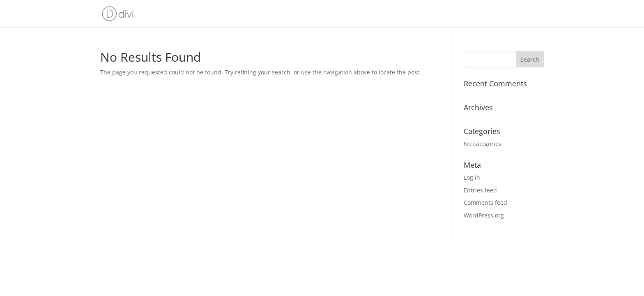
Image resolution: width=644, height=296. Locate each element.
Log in (472, 177)
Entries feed (480, 190)
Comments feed (485, 202)
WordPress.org (484, 215)
